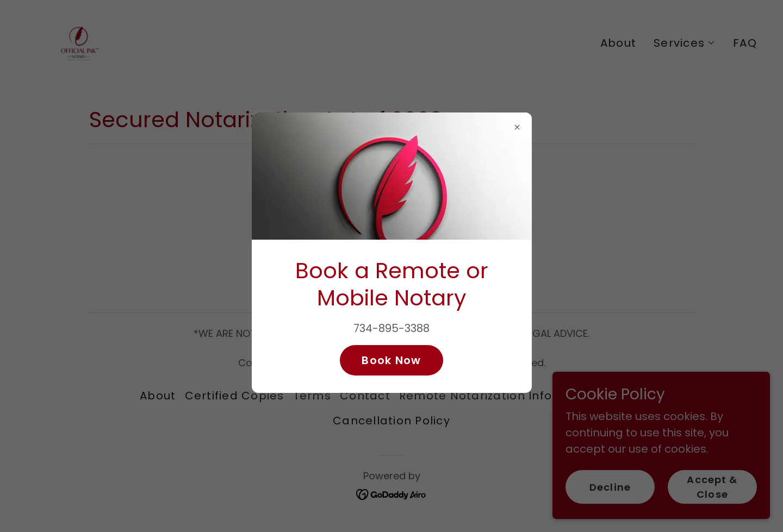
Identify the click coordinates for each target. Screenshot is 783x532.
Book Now (391, 360)
